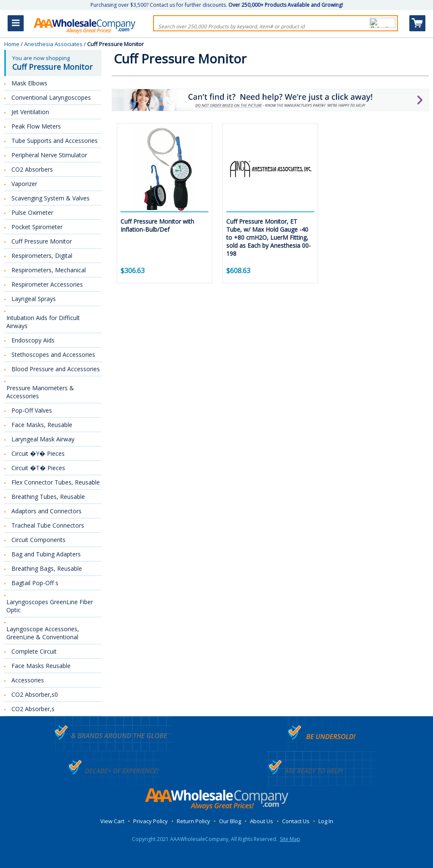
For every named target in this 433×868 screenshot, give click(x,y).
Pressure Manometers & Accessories (40, 392)
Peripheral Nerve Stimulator (49, 155)
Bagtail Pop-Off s (35, 583)
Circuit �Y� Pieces (38, 453)
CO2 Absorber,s (33, 709)
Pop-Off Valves (32, 410)
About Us (262, 821)
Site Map (290, 839)
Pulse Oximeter (32, 212)
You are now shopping (54, 63)
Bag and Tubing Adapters (46, 554)
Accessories (28, 680)
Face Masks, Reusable (42, 425)
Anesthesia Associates (53, 44)
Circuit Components (38, 540)
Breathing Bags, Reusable (47, 568)
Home (12, 44)
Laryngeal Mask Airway (43, 439)
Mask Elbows (29, 83)
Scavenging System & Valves (51, 198)
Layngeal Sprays (34, 299)
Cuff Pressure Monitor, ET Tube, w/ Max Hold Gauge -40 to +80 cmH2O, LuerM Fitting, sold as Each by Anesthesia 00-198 (269, 237)
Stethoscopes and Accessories (53, 355)
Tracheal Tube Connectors (48, 525)
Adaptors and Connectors (47, 511)
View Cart (112, 821)
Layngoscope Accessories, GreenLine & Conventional (43, 633)
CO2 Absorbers (32, 169)
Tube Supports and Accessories (55, 141)
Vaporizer (24, 184)
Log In (326, 821)
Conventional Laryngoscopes (51, 97)
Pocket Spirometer (37, 227)
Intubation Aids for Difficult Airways (43, 322)
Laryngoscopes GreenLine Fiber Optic (50, 606)
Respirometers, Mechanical (49, 270)
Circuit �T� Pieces (38, 468)
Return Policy (193, 821)
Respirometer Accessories (47, 284)
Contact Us (296, 821)
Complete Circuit (34, 651)
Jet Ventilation (30, 112)
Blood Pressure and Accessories (56, 369)
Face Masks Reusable (41, 666)
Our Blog (230, 821)
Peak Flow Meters (36, 126)
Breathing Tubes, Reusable (48, 497)
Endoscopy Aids (33, 340)
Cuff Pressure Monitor (42, 241)
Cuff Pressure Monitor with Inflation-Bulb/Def (157, 225)
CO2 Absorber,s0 (35, 694)
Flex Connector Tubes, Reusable (56, 482)
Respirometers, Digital (42, 256)
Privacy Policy (151, 821)
